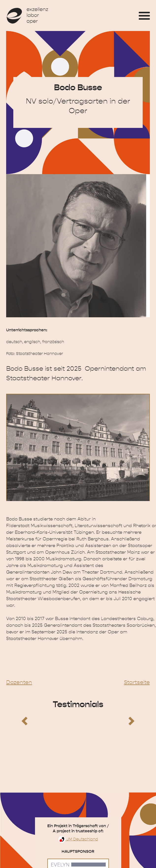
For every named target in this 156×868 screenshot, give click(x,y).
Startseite (137, 682)
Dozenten (19, 682)
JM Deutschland (78, 839)
